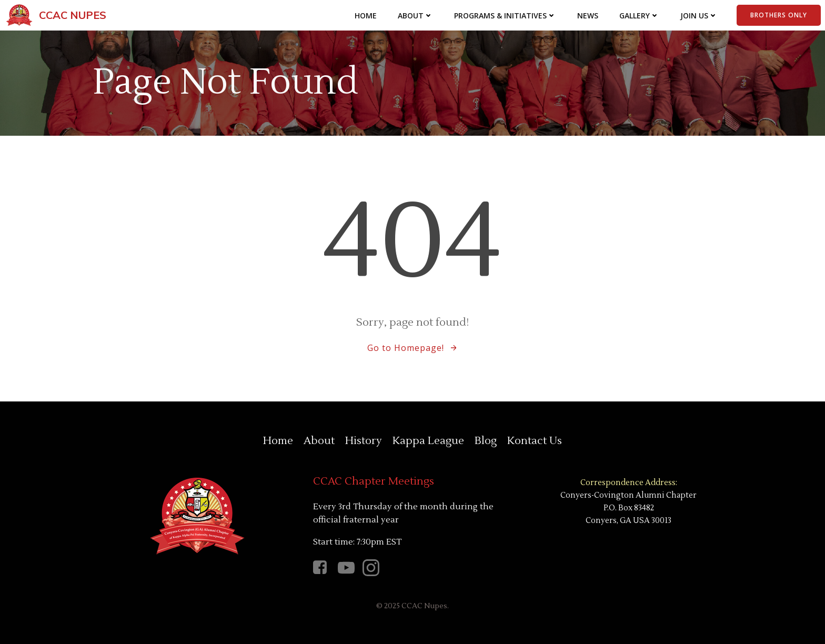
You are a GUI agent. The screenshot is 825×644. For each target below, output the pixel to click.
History (364, 441)
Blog (486, 441)
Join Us (699, 16)
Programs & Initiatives (505, 16)
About (415, 16)
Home (366, 16)
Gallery (639, 16)
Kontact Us (535, 441)
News (588, 16)
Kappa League (428, 441)
